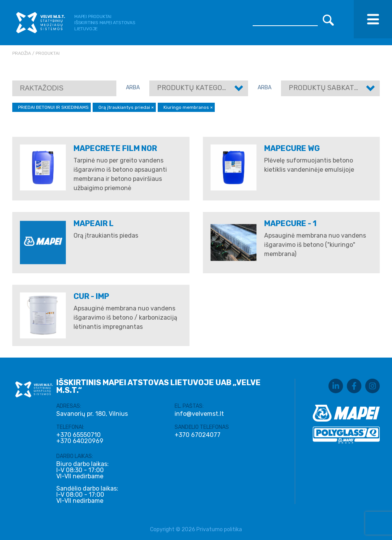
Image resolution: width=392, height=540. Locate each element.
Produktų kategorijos (199, 88)
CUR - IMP (91, 296)
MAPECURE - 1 (290, 223)
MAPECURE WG (292, 148)
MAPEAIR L (94, 223)
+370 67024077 (198, 435)
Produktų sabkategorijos (338, 88)
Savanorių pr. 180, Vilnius (92, 414)
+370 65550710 (78, 435)
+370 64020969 (80, 441)
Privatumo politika (219, 529)
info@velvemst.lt (199, 414)
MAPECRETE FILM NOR (115, 148)
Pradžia (22, 53)
